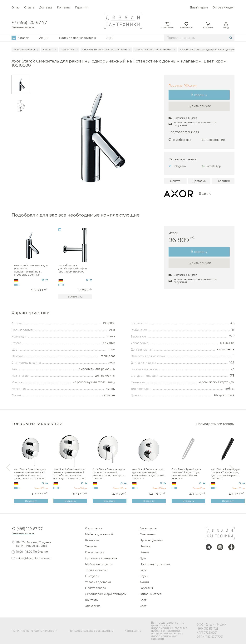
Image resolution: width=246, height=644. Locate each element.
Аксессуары (148, 528)
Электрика (93, 606)
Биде (143, 570)
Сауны (144, 576)
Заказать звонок (23, 27)
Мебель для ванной (99, 534)
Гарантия (82, 7)
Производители (151, 540)
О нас (15, 7)
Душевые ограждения (101, 558)
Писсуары (92, 576)
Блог (143, 600)
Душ (143, 558)
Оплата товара (96, 588)
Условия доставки (98, 582)
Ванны (144, 552)
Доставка (46, 7)
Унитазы (91, 546)
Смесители (148, 534)
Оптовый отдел (224, 7)
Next (231, 468)
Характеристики (31, 313)
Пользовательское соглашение (91, 631)
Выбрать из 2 (75, 297)
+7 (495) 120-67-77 (29, 23)
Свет (143, 606)
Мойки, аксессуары (99, 564)
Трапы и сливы (96, 570)
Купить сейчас (199, 106)
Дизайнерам (199, 7)
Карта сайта (133, 631)
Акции (44, 38)
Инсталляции (95, 552)
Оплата (29, 7)
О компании (94, 528)
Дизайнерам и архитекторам (106, 594)
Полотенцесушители (155, 564)
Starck (205, 194)
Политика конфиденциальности (34, 631)
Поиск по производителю (77, 38)
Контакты (64, 7)
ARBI (110, 38)
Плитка (145, 546)
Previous (8, 468)
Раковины (92, 540)
